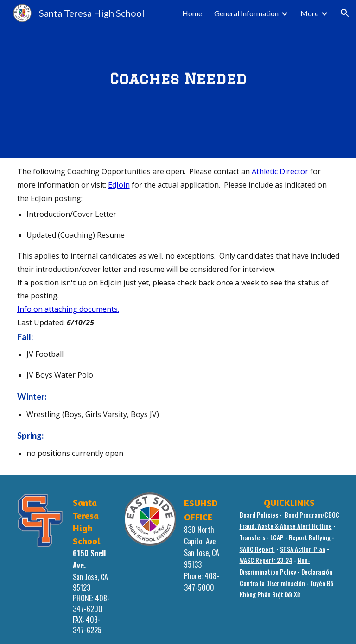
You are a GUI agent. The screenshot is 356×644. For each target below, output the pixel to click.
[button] (345, 13)
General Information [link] (246, 13)
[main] (178, 79)
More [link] (309, 13)
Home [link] (192, 13)
